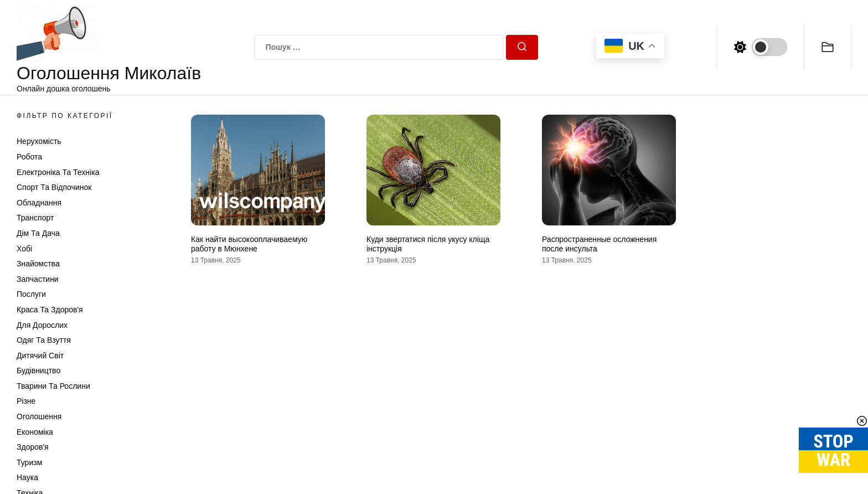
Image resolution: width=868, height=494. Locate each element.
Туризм (29, 462)
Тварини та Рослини (53, 386)
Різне (26, 401)
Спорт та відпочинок (54, 187)
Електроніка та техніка (58, 172)
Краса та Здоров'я (50, 310)
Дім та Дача (38, 233)
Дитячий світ (40, 356)
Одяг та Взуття (44, 340)
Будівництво (38, 371)
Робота (29, 157)
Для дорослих (42, 325)
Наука (27, 477)
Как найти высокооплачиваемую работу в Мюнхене (249, 244)
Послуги (31, 294)
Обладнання (39, 203)
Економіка (35, 432)
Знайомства (38, 264)
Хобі (24, 249)
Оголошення (39, 416)
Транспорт (35, 218)
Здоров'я (33, 447)
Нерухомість (39, 141)
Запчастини (38, 279)
